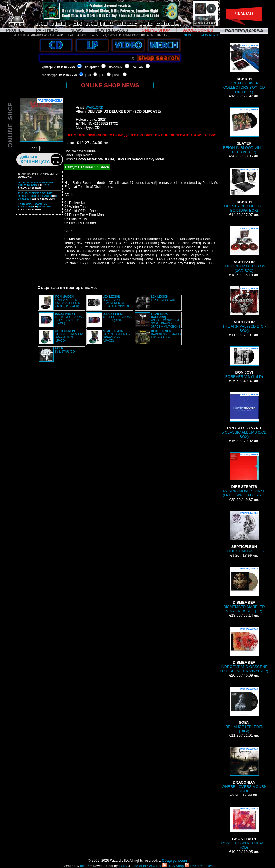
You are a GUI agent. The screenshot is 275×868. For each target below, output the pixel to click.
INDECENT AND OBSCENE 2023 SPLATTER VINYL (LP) (244, 650)
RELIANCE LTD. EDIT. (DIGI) (244, 710)
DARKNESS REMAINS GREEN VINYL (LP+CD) (69, 336)
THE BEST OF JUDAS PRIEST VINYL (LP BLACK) (69, 319)
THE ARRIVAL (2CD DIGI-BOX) (244, 309)
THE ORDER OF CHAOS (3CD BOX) (244, 249)
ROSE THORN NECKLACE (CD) (244, 828)
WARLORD (94, 107)
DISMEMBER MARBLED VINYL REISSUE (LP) (244, 590)
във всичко (66, 67)
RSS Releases (198, 866)
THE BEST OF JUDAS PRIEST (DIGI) (117, 317)
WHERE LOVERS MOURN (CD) (244, 770)
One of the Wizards (147, 866)
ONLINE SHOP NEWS (110, 85)
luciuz (85, 866)
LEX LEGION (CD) (163, 298)
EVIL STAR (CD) (65, 350)
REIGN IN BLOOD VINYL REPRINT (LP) (244, 131)
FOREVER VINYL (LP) (244, 362)
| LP (101, 75)
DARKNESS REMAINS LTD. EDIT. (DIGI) (166, 334)
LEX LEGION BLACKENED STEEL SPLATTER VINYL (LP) (118, 301)
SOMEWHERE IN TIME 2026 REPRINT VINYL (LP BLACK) (68, 301)
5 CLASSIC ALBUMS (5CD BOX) (244, 415)
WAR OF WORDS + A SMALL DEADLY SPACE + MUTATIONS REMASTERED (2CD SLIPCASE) (158, 322)
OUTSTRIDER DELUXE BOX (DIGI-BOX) (244, 190)
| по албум (115, 67)
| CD (88, 75)
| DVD (116, 75)
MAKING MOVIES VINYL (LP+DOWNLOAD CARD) (244, 475)
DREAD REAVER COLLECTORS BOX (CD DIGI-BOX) (244, 69)
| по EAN (137, 67)
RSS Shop (173, 866)
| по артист (91, 67)
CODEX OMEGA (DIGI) (244, 532)
